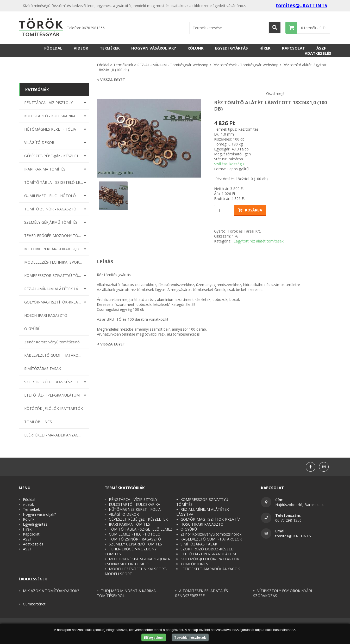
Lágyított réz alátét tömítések (259, 241)
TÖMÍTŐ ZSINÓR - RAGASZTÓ (50, 209)
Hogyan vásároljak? (154, 48)
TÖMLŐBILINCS (38, 422)
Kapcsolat (293, 48)
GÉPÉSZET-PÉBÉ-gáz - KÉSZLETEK (54, 156)
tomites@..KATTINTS (302, 5)
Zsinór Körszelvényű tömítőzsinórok (54, 342)
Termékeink (123, 65)
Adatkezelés (318, 53)
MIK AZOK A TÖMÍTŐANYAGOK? (51, 591)
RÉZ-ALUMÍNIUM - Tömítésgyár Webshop (173, 65)
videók (81, 48)
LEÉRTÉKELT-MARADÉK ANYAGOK (54, 435)
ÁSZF (321, 48)
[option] (149, 138)
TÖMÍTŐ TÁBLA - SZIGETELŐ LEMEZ (54, 182)
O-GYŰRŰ (32, 329)
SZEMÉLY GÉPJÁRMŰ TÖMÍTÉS (51, 222)
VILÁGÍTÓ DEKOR (39, 142)
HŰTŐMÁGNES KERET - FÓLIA (50, 129)
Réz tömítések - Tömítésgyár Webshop (245, 65)
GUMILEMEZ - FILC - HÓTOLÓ (50, 196)
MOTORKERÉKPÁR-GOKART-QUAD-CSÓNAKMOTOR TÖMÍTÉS (54, 249)
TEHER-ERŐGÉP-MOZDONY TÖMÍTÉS (54, 236)
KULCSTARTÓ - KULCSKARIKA (50, 116)
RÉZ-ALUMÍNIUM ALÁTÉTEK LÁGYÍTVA (54, 289)
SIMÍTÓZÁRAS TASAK (43, 369)
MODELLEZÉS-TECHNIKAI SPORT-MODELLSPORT (54, 262)
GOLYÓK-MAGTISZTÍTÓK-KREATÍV (54, 302)
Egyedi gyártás (232, 48)
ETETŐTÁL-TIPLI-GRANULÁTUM (52, 395)
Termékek (110, 48)
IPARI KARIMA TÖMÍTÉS (45, 169)
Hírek (265, 48)
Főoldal (53, 48)
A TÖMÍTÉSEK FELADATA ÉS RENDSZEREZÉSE (201, 593)
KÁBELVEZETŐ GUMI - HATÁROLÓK (54, 355)
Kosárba (250, 210)
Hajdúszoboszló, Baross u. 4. (300, 505)
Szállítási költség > (229, 164)
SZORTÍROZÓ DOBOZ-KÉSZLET (52, 382)
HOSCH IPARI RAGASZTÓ (46, 315)
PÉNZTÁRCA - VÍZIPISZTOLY (48, 103)
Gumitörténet (34, 604)
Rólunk (196, 48)
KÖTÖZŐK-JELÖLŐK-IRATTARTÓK (54, 408)
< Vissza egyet (111, 80)
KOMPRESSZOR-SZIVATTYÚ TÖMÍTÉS (54, 275)
